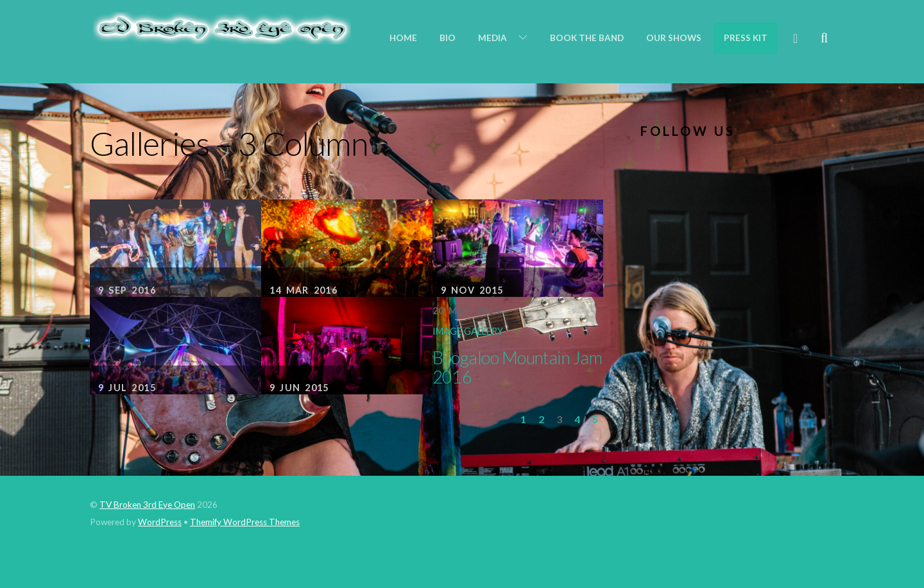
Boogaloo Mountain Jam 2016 (518, 367)
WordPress (160, 522)
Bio (448, 38)
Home (403, 38)
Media (492, 38)
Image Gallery (468, 331)
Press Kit (746, 38)
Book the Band (587, 38)
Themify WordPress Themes (245, 522)
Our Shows (674, 38)
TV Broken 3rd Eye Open (147, 505)
